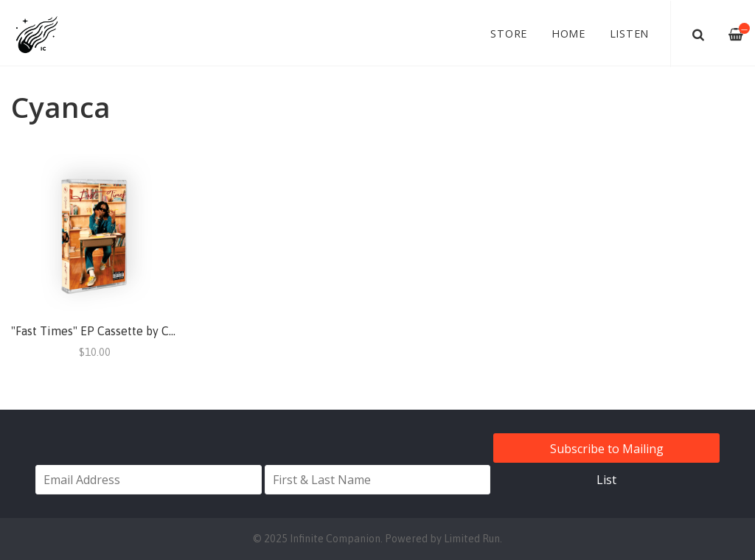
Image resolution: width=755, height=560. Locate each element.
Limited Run (472, 539)
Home (568, 34)
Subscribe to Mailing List (607, 452)
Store (509, 34)
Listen (630, 34)
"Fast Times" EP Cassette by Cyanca (105, 331)
